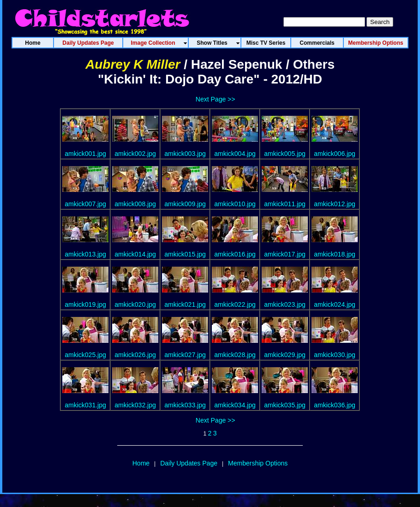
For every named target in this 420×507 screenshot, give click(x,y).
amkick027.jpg (185, 355)
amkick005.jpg (285, 154)
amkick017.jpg (285, 254)
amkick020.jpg (135, 304)
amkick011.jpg (285, 204)
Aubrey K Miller (133, 64)
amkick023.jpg (285, 304)
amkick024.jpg (335, 304)
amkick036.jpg (335, 405)
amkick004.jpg (235, 154)
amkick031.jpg (85, 405)
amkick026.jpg (135, 355)
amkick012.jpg (335, 204)
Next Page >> (216, 99)
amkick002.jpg (135, 154)
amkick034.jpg (235, 405)
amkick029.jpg (285, 355)
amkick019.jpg (85, 304)
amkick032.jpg (135, 405)
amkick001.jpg (85, 154)
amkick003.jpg (185, 154)
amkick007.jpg (85, 204)
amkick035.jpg (285, 405)
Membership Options (258, 463)
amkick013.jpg (85, 254)
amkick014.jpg (135, 254)
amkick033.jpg (185, 405)
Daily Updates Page (189, 463)
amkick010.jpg (235, 204)
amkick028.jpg (235, 355)
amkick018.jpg (335, 254)
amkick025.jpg (85, 355)
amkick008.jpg (135, 204)
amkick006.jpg (335, 154)
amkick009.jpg (185, 204)
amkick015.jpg (185, 254)
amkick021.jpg (185, 304)
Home (141, 463)
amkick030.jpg (335, 355)
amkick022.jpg (235, 304)
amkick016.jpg (235, 254)
